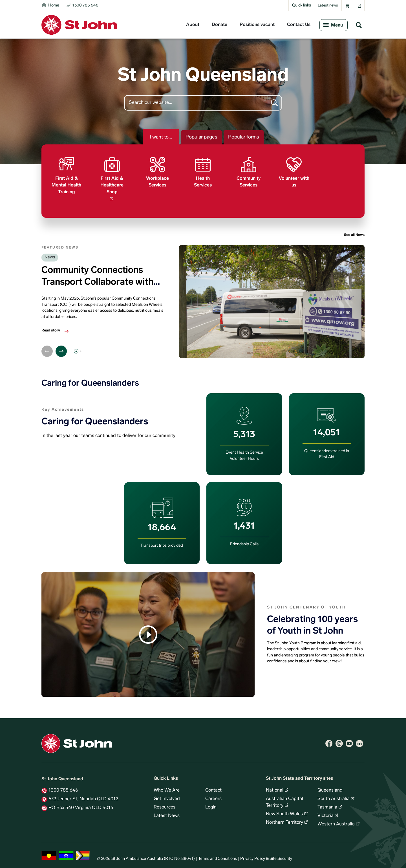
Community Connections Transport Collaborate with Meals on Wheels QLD (97, 279)
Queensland (330, 788)
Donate (219, 25)
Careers (213, 796)
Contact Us (299, 25)
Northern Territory (284, 820)
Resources (165, 805)
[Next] (61, 348)
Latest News (167, 813)
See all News (354, 232)
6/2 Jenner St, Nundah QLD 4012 (83, 796)
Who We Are (167, 788)
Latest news (328, 6)
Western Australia (336, 821)
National (275, 788)
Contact (213, 788)
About (193, 25)
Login (211, 805)
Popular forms (244, 137)
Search (359, 25)
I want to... (161, 137)
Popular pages (201, 137)
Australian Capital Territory (284, 799)
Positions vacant (257, 25)
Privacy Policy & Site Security (266, 856)
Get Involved (167, 796)
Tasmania (327, 805)
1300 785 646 (63, 788)
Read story (51, 328)
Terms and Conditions (218, 856)
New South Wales (284, 811)
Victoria (326, 813)
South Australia (334, 796)
